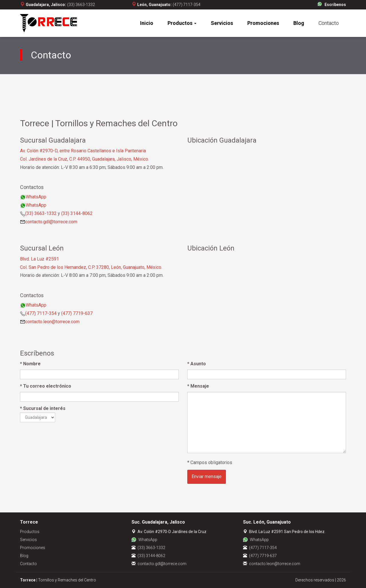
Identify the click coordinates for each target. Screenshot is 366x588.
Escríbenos (335, 5)
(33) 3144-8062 (77, 213)
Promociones (263, 23)
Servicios (222, 23)
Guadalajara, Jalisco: (46, 5)
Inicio (147, 23)
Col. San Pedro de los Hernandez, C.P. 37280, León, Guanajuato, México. (91, 267)
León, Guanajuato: (154, 5)
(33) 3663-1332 (81, 5)
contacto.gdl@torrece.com (51, 222)
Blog (299, 23)
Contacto (329, 23)
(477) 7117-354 (187, 5)
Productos (182, 23)
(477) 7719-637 (77, 313)
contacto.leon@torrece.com (52, 322)
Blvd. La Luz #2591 (39, 259)
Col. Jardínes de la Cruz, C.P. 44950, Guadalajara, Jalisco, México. (84, 159)
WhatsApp (36, 197)
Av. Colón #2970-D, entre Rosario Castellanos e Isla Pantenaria (83, 151)
